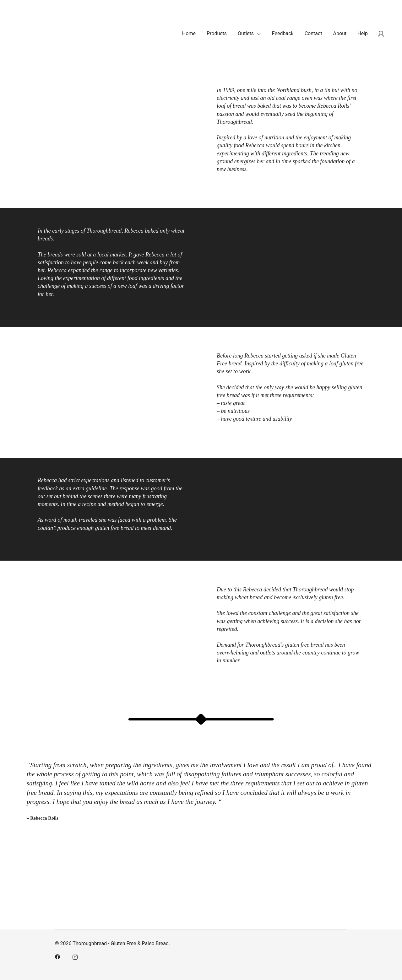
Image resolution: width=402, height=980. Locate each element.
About (340, 33)
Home (189, 33)
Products (217, 33)
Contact (313, 33)
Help (363, 33)
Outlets (246, 33)
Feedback (283, 33)
